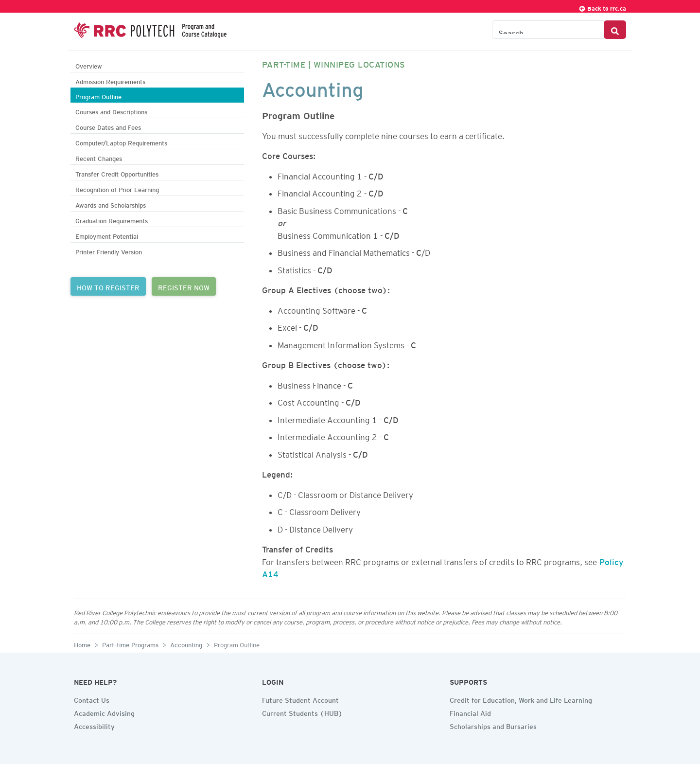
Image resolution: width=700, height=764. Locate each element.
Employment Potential (107, 235)
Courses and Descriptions (111, 111)
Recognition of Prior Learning (117, 188)
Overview (89, 65)
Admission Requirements (110, 80)
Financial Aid (470, 712)
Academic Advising (104, 712)
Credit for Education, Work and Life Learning (521, 699)
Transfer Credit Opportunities (117, 173)
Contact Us (92, 699)
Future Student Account (300, 699)
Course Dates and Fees (108, 126)
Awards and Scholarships (111, 204)
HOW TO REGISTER (108, 286)
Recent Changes (99, 157)
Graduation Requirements (112, 220)
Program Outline (98, 96)
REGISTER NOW (184, 286)
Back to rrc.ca (602, 7)
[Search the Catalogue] (548, 30)
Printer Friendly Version (109, 251)
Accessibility (94, 725)
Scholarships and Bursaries (493, 725)
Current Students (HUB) (302, 712)
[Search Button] (615, 30)
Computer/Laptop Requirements (121, 142)
